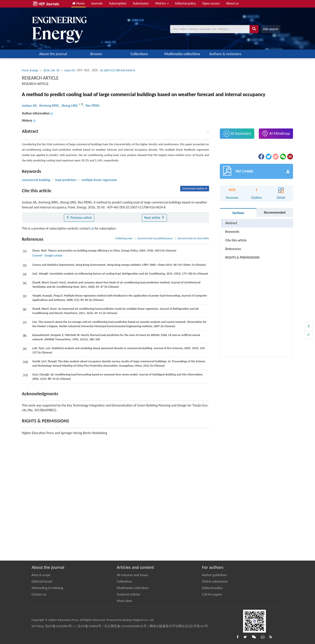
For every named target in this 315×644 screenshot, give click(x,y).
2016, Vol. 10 (51, 70)
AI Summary (237, 133)
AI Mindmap (276, 133)
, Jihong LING (69, 106)
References (233, 249)
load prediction (66, 180)
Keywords (232, 232)
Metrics (162, 3)
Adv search (271, 29)
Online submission (215, 581)
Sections (238, 213)
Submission (141, 3)
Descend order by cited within (193, 238)
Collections (139, 54)
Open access (211, 3)
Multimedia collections (182, 54)
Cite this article (236, 240)
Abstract (231, 223)
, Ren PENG (92, 106)
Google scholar (53, 256)
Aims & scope (41, 575)
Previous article (79, 218)
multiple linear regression (99, 180)
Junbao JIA (29, 106)
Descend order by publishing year (155, 238)
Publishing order (124, 238)
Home (79, 3)
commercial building (36, 180)
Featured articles (129, 594)
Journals (97, 3)
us (92, 228)
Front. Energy (30, 70)
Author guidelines (215, 575)
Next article (154, 218)
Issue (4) (70, 70)
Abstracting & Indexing (47, 588)
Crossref (37, 256)
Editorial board (42, 581)
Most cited (124, 601)
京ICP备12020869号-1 (60, 626)
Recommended (275, 212)
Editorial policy (186, 3)
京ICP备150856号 (89, 626)
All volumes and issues (133, 575)
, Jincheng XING (48, 106)
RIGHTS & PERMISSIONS (242, 257)
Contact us (39, 594)
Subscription (118, 3)
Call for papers (212, 594)
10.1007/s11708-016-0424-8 (117, 70)
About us (232, 3)
